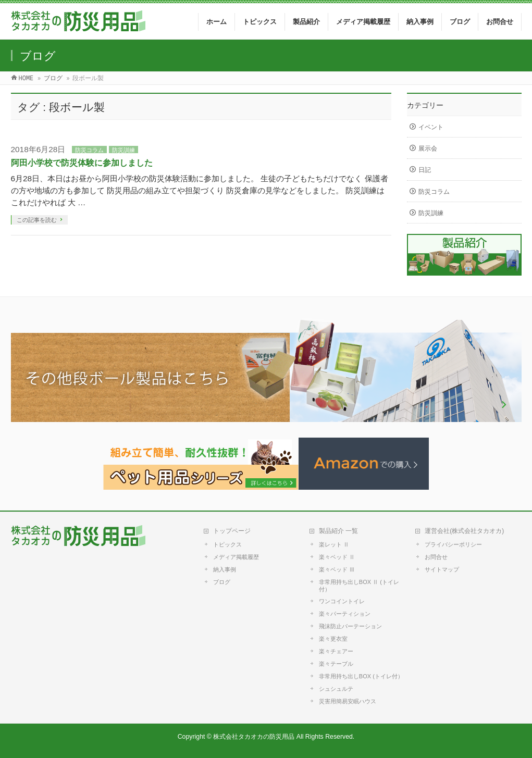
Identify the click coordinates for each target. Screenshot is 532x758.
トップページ (232, 531)
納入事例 (225, 569)
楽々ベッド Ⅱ (337, 557)
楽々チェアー (336, 651)
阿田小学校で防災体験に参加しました (82, 163)
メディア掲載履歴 (236, 557)
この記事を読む (37, 220)
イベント (431, 127)
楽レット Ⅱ (334, 544)
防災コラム (89, 150)
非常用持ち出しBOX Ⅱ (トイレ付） (359, 586)
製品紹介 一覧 (338, 531)
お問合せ (436, 557)
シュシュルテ (336, 689)
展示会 (428, 148)
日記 (425, 170)
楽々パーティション (345, 614)
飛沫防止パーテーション (350, 626)
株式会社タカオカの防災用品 (254, 737)
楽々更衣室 (333, 639)
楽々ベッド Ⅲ (337, 569)
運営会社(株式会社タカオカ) (464, 531)
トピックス (227, 544)
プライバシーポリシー (453, 544)
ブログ (222, 582)
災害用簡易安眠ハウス (348, 701)
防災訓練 (123, 150)
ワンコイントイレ (342, 601)
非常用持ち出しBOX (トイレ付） (361, 676)
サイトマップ (442, 569)
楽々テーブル (336, 664)
